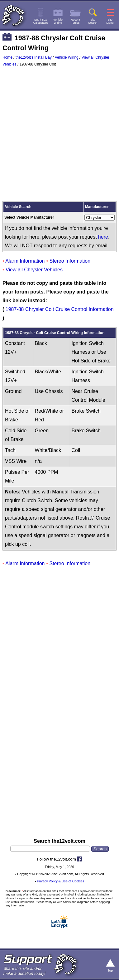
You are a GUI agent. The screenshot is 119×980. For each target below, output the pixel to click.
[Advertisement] (60, 135)
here (103, 237)
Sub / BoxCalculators (41, 21)
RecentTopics (75, 21)
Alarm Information (25, 261)
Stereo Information (70, 261)
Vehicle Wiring (67, 57)
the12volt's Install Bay (34, 57)
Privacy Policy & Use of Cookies (61, 881)
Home (7, 57)
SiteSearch (93, 21)
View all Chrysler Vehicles (34, 270)
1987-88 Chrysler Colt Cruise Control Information (60, 309)
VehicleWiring (58, 21)
